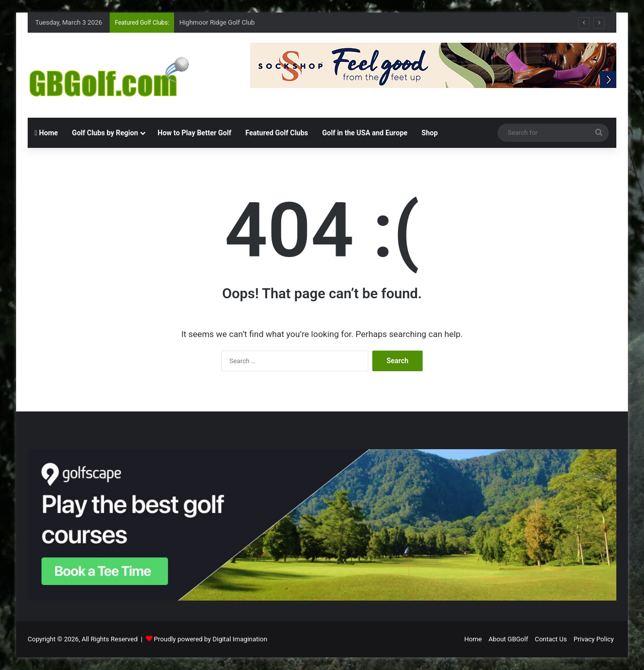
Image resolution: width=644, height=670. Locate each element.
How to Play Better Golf (194, 133)
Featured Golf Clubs (277, 133)
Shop (430, 133)
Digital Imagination (240, 639)
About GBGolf (508, 639)
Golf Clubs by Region (105, 133)
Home (46, 133)
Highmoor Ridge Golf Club (217, 22)
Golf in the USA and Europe (365, 133)
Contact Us (551, 639)
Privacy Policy (594, 639)
